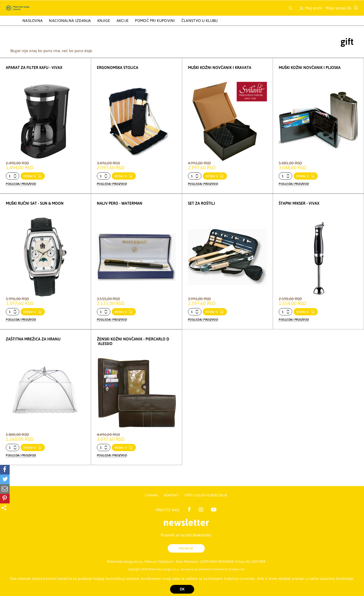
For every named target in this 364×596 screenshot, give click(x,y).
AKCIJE (123, 20)
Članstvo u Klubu (200, 20)
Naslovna (33, 20)
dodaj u (30, 176)
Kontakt (172, 495)
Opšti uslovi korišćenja (206, 495)
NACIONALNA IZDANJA (70, 20)
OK (182, 589)
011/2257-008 (255, 562)
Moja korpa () (340, 9)
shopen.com (237, 569)
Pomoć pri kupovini (155, 20)
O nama (152, 495)
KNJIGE (104, 20)
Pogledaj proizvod (21, 184)
